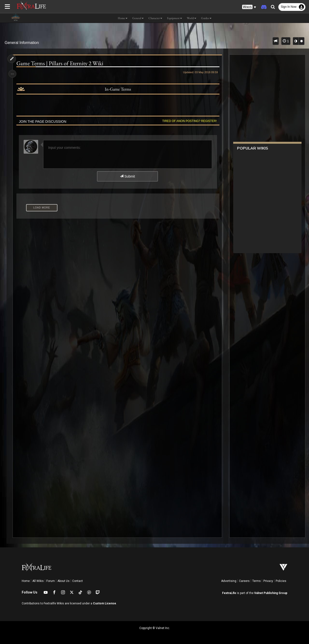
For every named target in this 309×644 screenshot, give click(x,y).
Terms (256, 581)
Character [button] (155, 18)
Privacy (268, 581)
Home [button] (123, 18)
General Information (22, 43)
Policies (281, 581)
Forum (51, 581)
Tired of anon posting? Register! (189, 121)
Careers (244, 581)
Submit (127, 176)
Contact (77, 581)
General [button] (138, 18)
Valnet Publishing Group (271, 593)
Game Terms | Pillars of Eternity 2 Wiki (60, 63)
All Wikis (38, 581)
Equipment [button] (175, 18)
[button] (249, 7)
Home (26, 581)
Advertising (229, 581)
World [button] (192, 18)
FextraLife (229, 593)
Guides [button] (206, 18)
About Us (63, 581)
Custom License (105, 603)
